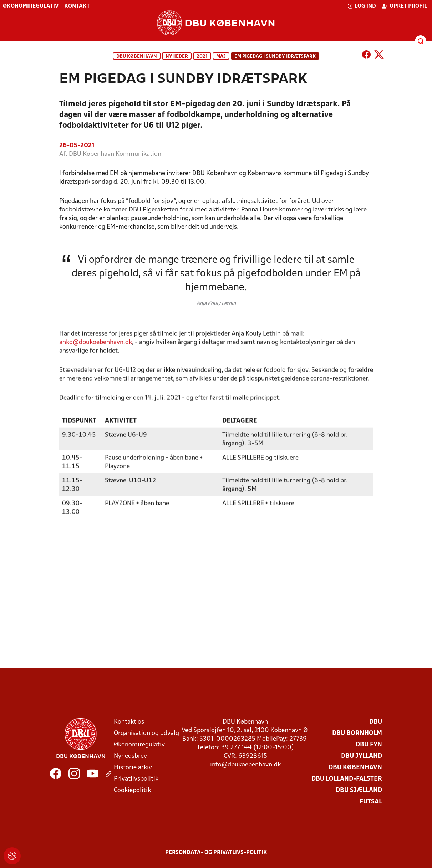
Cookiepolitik (132, 790)
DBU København (137, 57)
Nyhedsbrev (130, 756)
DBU (376, 722)
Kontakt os (129, 722)
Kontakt (77, 6)
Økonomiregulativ (31, 6)
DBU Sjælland (359, 790)
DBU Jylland (362, 756)
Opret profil (404, 6)
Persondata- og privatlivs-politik (216, 853)
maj (221, 57)
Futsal (371, 802)
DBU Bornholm (357, 733)
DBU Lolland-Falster (347, 779)
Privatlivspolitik (136, 779)
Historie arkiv (133, 768)
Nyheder (177, 57)
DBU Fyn (369, 745)
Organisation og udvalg (146, 733)
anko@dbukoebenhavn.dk (96, 353)
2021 (202, 57)
